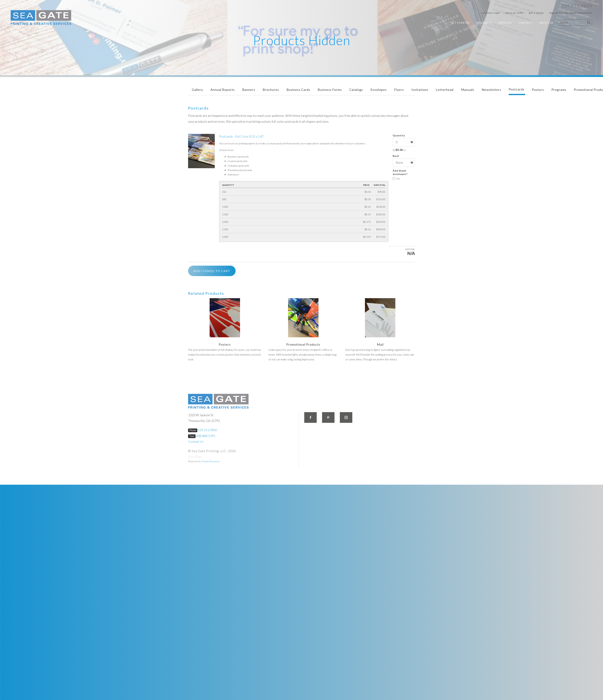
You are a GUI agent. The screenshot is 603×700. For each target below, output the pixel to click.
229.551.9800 (577, 6)
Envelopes (379, 90)
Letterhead (445, 90)
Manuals (468, 90)
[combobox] (575, 23)
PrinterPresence (211, 461)
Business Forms (330, 90)
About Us (546, 23)
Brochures (271, 90)
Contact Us (196, 441)
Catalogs (356, 90)
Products (484, 23)
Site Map (195, 457)
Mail (380, 344)
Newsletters (491, 90)
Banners (249, 90)
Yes (396, 179)
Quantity (399, 135)
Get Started (460, 23)
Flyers (399, 90)
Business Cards (298, 90)
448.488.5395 (206, 436)
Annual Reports (223, 90)
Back (396, 156)
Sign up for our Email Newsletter (571, 13)
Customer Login (490, 13)
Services (505, 23)
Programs (559, 90)
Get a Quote (536, 13)
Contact (525, 23)
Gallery (197, 90)
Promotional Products (303, 344)
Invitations (420, 90)
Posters (538, 90)
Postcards (517, 89)
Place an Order (514, 13)
